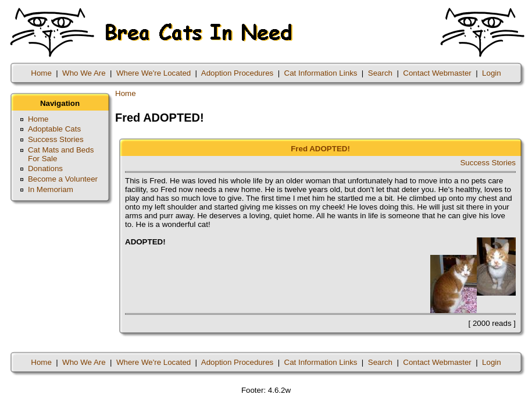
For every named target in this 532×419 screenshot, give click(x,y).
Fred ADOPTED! (320, 149)
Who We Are (84, 73)
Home (41, 73)
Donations (45, 168)
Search (380, 73)
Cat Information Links (321, 73)
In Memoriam (51, 189)
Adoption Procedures (237, 73)
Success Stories (56, 139)
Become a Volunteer (63, 179)
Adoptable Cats (54, 129)
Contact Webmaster (437, 73)
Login (492, 73)
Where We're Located (153, 73)
